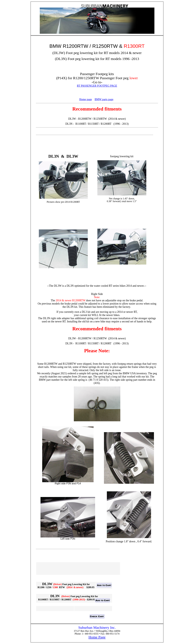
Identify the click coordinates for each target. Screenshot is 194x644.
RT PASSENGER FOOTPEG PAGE (97, 86)
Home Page (97, 637)
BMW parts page (104, 99)
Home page (85, 99)
